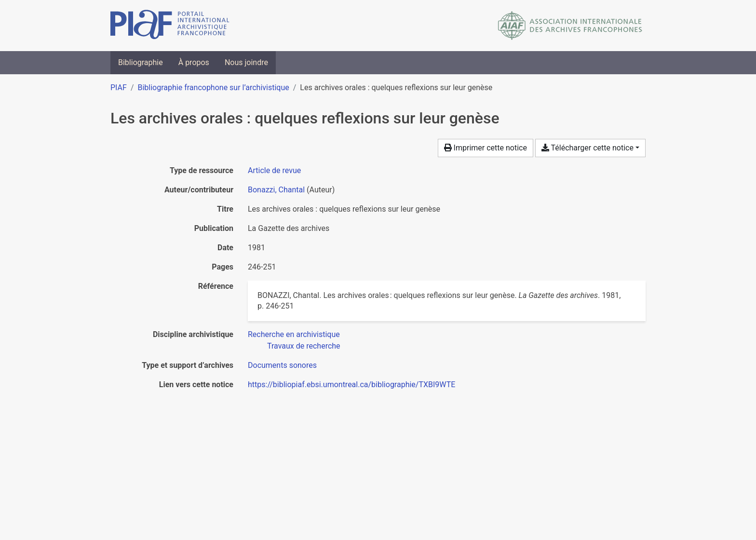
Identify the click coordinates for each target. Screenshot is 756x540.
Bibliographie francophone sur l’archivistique (213, 88)
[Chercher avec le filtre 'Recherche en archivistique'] (294, 334)
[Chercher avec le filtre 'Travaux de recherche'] (304, 346)
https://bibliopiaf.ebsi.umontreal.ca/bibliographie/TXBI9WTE (351, 385)
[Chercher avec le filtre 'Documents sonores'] (282, 365)
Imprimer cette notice (486, 148)
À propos (194, 62)
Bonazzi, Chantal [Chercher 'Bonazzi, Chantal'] (276, 190)
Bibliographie (141, 62)
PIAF (119, 88)
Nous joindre (246, 62)
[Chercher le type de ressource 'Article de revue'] (274, 170)
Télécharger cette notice (587, 148)
